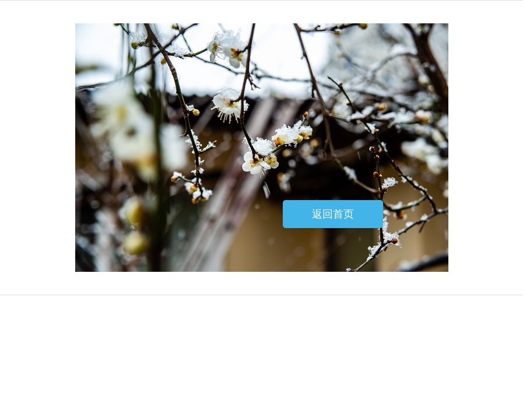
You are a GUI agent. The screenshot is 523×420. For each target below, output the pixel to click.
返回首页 (333, 214)
